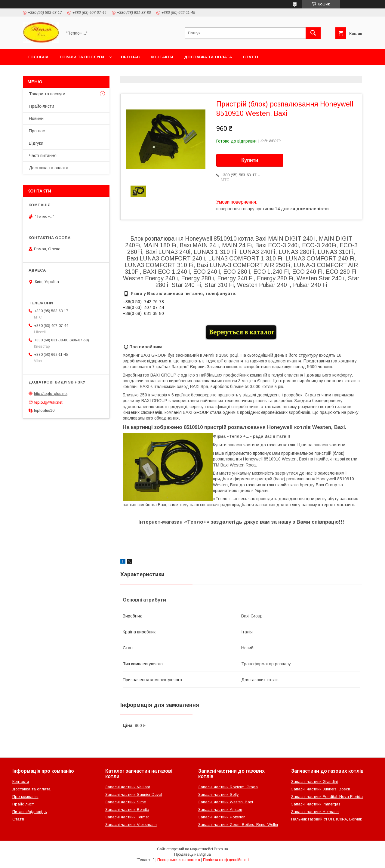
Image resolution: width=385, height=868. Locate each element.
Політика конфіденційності (226, 860)
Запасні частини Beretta (127, 810)
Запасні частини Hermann (315, 812)
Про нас (130, 57)
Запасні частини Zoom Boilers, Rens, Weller (238, 825)
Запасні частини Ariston (220, 810)
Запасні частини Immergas (316, 804)
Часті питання (43, 155)
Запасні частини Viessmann (131, 825)
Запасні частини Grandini (314, 782)
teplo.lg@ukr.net (48, 402)
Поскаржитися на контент (179, 860)
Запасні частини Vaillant (128, 787)
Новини (36, 119)
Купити (250, 160)
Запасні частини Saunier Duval (134, 794)
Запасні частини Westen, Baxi (226, 802)
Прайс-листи (42, 106)
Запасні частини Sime (126, 802)
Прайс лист (23, 804)
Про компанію (25, 797)
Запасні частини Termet (127, 817)
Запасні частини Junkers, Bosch (321, 789)
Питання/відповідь (30, 812)
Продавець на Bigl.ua (192, 854)
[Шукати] (313, 33)
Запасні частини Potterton (222, 817)
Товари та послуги (82, 57)
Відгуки (36, 143)
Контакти (162, 57)
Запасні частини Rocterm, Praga (228, 787)
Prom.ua (221, 849)
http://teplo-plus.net (51, 394)
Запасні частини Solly (219, 794)
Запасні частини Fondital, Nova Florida (327, 797)
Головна (38, 57)
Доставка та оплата (208, 57)
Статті (250, 57)
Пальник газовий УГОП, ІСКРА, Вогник (326, 819)
